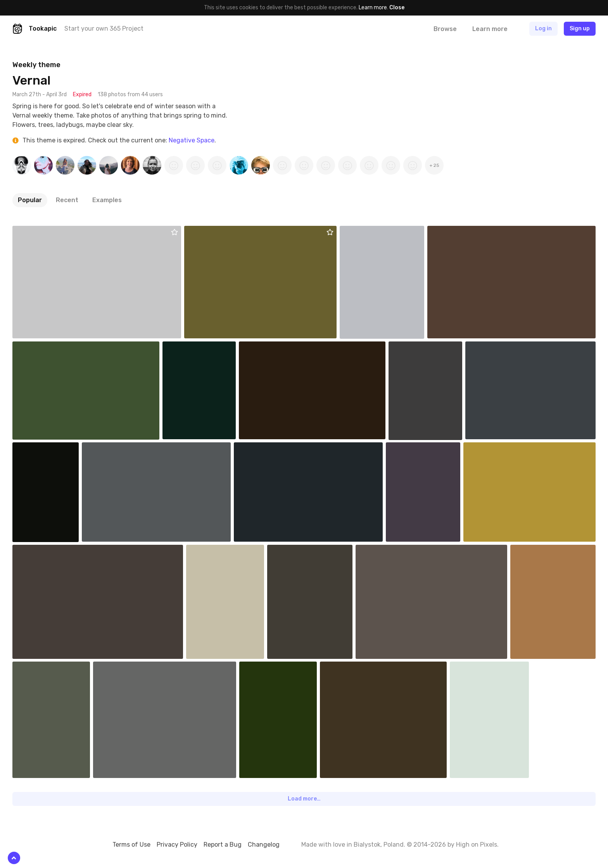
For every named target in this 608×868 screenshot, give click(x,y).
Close (397, 8)
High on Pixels (477, 845)
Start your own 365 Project (104, 29)
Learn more (373, 8)
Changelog (264, 845)
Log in (543, 29)
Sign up (580, 29)
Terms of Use (131, 845)
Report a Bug (223, 845)
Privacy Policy (177, 845)
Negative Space (192, 140)
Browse (445, 29)
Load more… (304, 799)
